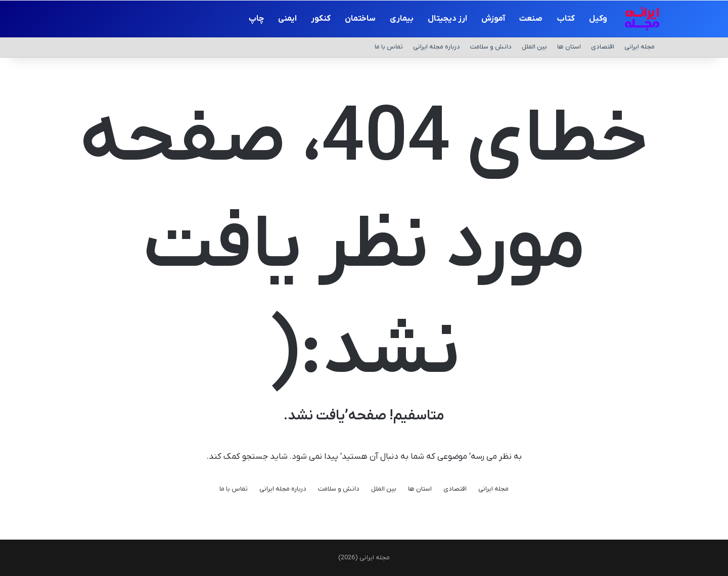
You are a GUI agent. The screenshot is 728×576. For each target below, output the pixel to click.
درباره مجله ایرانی (437, 47)
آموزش (493, 19)
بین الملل (534, 47)
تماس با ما (389, 47)
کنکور (321, 19)
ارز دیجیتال (447, 19)
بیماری (402, 19)
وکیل (598, 19)
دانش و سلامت (491, 47)
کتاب (566, 19)
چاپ (256, 19)
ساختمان (360, 19)
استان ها (569, 47)
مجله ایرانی (640, 47)
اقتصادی (603, 47)
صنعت (531, 19)
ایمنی (287, 19)
